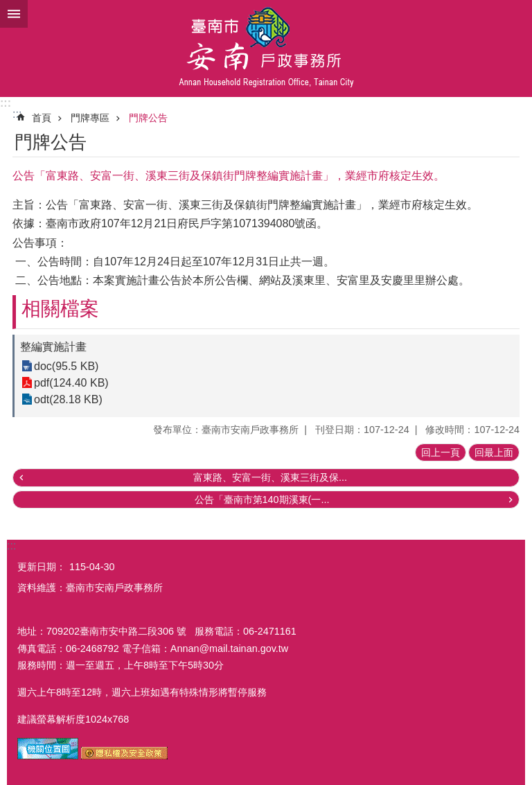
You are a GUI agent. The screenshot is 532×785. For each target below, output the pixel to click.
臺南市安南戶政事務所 (266, 48)
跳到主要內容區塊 (7, 7)
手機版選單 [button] (14, 14)
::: (6, 103)
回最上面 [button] (494, 452)
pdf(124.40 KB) (71, 383)
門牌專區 (90, 118)
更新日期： (42, 567)
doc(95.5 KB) (66, 366)
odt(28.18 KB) (68, 399)
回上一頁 (441, 452)
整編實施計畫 (53, 347)
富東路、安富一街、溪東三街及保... (270, 477)
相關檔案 (60, 309)
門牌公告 (148, 118)
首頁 (42, 118)
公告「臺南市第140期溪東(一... (262, 500)
